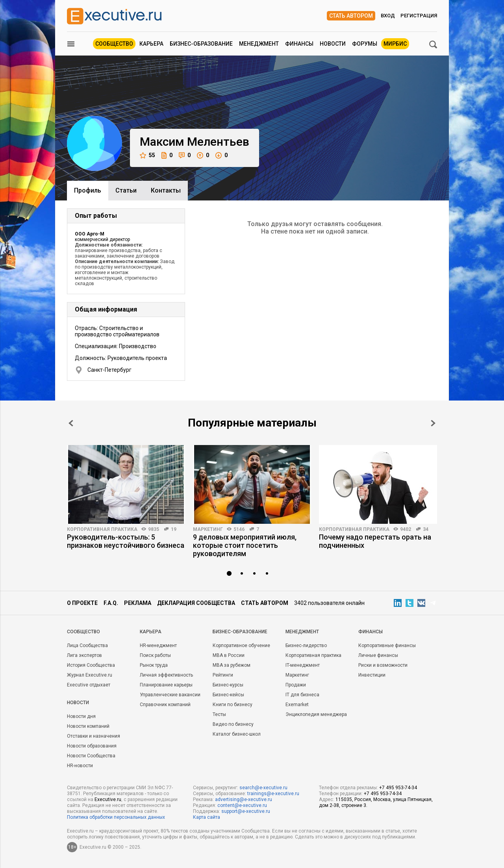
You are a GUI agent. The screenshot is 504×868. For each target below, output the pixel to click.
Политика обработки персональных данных (116, 817)
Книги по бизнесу (233, 705)
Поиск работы (155, 655)
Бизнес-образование (201, 44)
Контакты (166, 190)
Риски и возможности (383, 665)
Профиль (88, 190)
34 (426, 529)
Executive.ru (108, 799)
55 (147, 155)
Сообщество (114, 44)
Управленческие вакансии (170, 695)
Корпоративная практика (102, 529)
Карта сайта (207, 817)
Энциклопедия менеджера (316, 714)
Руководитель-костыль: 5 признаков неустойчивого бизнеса (126, 541)
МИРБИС (395, 44)
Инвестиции (372, 675)
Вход (388, 16)
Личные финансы (378, 655)
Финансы (299, 44)
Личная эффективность (166, 675)
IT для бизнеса (302, 695)
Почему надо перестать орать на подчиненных (375, 541)
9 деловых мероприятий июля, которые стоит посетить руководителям (245, 545)
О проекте (82, 603)
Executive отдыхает (89, 685)
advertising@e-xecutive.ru (244, 799)
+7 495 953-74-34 (398, 788)
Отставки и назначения (94, 736)
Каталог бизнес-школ (237, 734)
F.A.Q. (111, 603)
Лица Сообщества (87, 645)
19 (174, 529)
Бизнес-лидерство (306, 645)
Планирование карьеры (166, 685)
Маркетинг (208, 529)
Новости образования (92, 746)
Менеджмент (259, 44)
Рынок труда (154, 665)
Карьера (151, 44)
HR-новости (80, 766)
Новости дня (81, 716)
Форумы (365, 44)
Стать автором (351, 16)
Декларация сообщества (196, 603)
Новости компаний (88, 726)
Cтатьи (126, 190)
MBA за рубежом (232, 665)
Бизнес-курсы (228, 685)
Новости (333, 44)
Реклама (138, 603)
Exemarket (297, 705)
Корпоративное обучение (241, 645)
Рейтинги (223, 675)
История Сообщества (91, 665)
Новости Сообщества (91, 756)
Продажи (296, 685)
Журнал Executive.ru (90, 675)
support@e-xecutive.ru (246, 811)
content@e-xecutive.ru (242, 805)
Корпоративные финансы (387, 645)
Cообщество (83, 632)
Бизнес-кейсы (228, 695)
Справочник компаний (165, 705)
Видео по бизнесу (233, 724)
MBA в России (229, 655)
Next (433, 423)
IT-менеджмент (303, 665)
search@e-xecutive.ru (263, 788)
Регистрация (419, 16)
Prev (71, 423)
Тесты (219, 714)
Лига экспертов (84, 655)
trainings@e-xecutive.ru (273, 794)
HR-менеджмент (158, 645)
